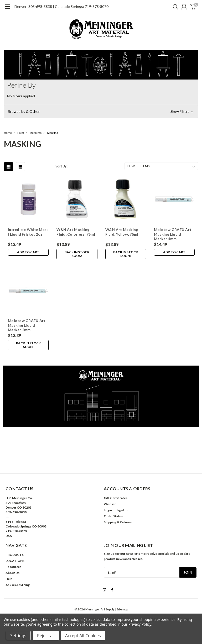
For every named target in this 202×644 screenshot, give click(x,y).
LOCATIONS (15, 561)
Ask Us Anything (18, 585)
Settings (18, 636)
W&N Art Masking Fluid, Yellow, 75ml (122, 232)
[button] (101, 112)
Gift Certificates (116, 498)
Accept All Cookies (83, 636)
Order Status (113, 516)
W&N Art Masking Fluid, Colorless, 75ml (76, 232)
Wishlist (110, 504)
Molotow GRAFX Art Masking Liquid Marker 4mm (173, 234)
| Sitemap (121, 609)
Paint (21, 133)
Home (8, 133)
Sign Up (122, 510)
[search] (174, 7)
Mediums (35, 133)
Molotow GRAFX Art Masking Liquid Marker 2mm (27, 325)
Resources (13, 567)
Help (9, 579)
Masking (53, 133)
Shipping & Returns (118, 522)
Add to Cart (28, 252)
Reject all (46, 636)
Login (108, 510)
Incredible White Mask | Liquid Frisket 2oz (28, 232)
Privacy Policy (140, 624)
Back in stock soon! (77, 254)
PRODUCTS (15, 555)
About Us (12, 573)
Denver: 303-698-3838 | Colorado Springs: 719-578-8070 (61, 6)
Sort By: (61, 166)
